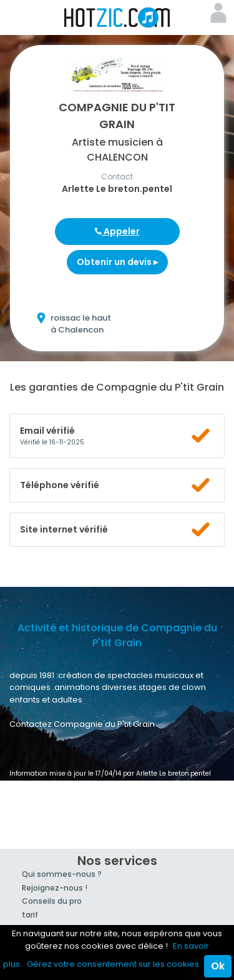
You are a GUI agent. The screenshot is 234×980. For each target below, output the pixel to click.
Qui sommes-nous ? (62, 874)
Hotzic (117, 17)
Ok (218, 966)
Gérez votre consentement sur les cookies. (114, 964)
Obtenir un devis (117, 262)
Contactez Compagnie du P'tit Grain (82, 724)
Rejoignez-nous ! (55, 888)
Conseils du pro (52, 901)
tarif (30, 915)
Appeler (117, 231)
